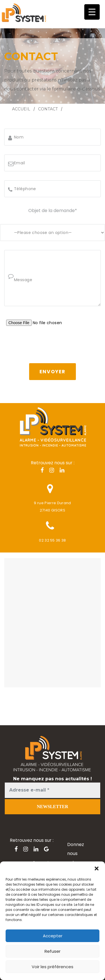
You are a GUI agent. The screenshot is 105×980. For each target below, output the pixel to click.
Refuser (53, 951)
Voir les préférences (53, 967)
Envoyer (52, 372)
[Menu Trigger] (92, 12)
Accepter (53, 936)
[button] (97, 868)
